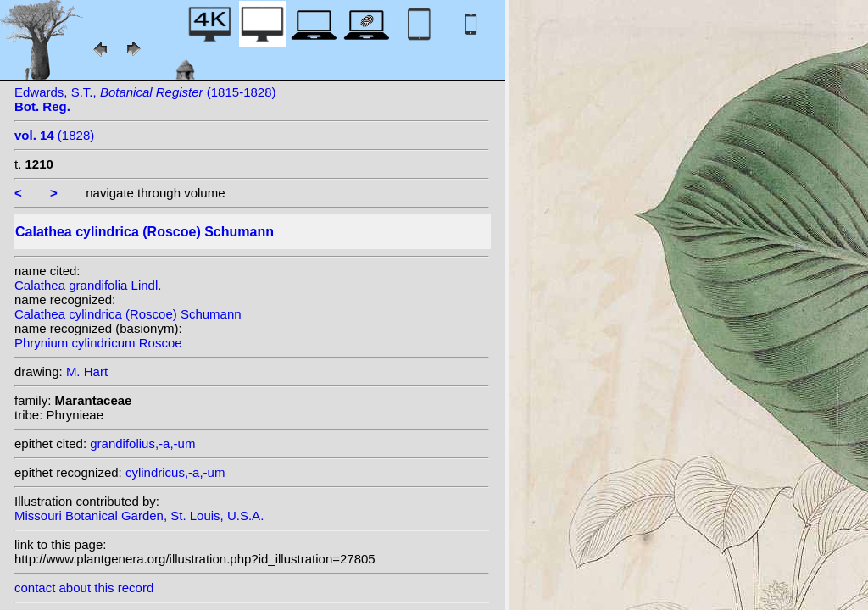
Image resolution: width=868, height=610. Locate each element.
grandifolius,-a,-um (142, 444)
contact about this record (84, 588)
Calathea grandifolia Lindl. (88, 285)
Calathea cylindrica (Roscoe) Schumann (128, 314)
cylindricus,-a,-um (175, 472)
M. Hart (87, 372)
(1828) (54, 135)
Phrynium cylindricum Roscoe (98, 343)
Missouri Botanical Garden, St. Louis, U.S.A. (139, 516)
